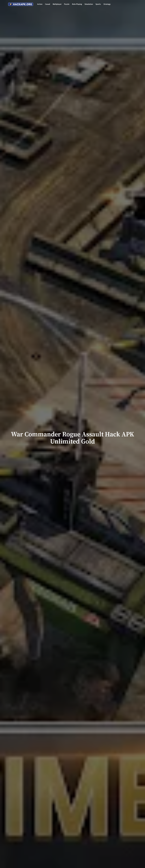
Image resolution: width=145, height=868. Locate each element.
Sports (98, 4)
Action (40, 4)
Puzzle (67, 4)
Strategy (107, 4)
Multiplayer (57, 4)
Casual (48, 4)
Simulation (89, 4)
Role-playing (77, 4)
